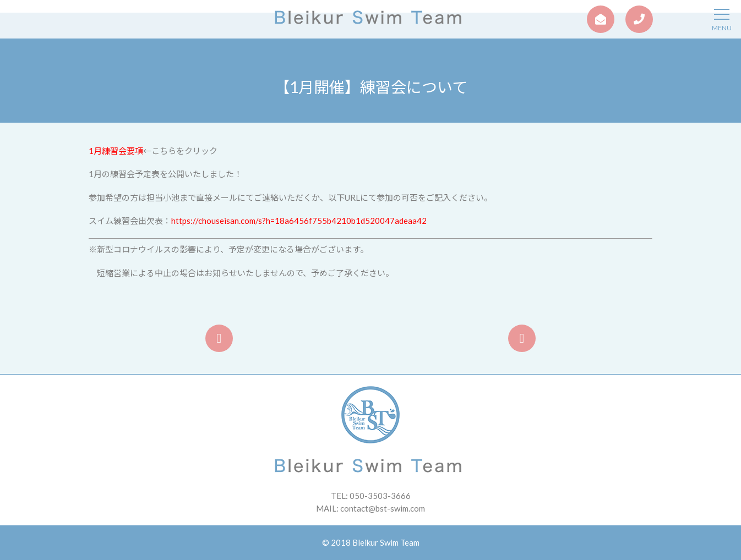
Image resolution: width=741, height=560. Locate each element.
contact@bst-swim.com (383, 508)
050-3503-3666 (380, 496)
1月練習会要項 (116, 151)
